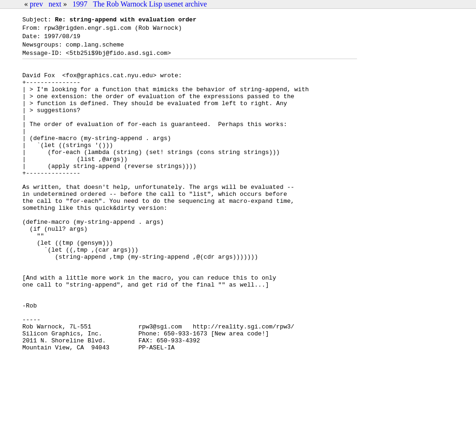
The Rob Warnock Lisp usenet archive (150, 4)
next (55, 4)
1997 (80, 4)
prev (36, 4)
